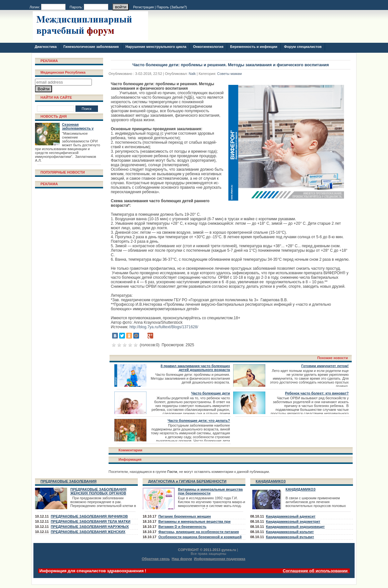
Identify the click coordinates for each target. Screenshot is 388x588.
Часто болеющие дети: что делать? (199, 421)
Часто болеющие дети (211, 393)
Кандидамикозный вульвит (290, 537)
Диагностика (46, 47)
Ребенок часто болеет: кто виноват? (317, 393)
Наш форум (182, 559)
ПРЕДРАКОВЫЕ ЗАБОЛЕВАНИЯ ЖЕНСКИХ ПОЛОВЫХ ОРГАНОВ (98, 491)
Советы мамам (229, 74)
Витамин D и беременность (182, 527)
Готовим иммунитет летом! (325, 366)
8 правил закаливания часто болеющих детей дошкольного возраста (195, 368)
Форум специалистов (303, 47)
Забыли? (179, 7)
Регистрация (144, 7)
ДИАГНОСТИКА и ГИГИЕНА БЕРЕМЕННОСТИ (187, 481)
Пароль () (172, 7)
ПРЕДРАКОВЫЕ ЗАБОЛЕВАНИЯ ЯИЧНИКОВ (89, 516)
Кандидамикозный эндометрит (293, 521)
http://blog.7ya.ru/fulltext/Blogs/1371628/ (164, 327)
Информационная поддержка (220, 559)
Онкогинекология (208, 47)
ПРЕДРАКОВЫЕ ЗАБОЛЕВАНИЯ (68, 481)
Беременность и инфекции (254, 47)
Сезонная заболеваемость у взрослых (78, 128)
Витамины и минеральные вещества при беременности (210, 491)
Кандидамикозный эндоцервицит (295, 527)
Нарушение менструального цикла (156, 47)
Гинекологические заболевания (91, 47)
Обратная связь (156, 559)
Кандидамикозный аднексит (291, 516)
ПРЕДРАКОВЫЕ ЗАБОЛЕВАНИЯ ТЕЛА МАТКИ (91, 521)
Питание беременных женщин (185, 516)
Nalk (192, 74)
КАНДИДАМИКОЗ (271, 481)
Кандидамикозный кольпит (290, 532)
